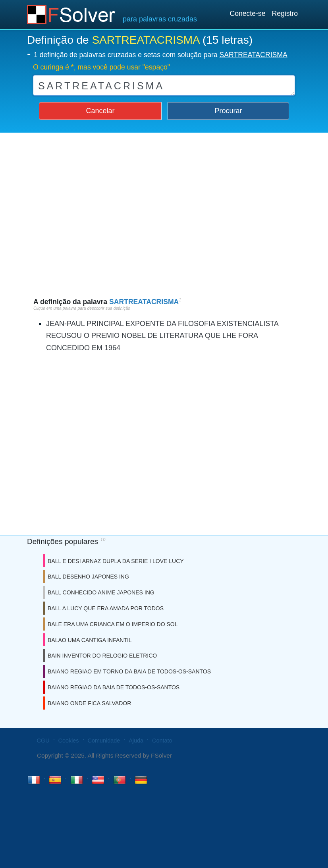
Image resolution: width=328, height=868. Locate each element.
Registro (285, 14)
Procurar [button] (229, 111)
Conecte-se (247, 14)
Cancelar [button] (100, 111)
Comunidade (104, 741)
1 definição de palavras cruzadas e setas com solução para (161, 55)
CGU (43, 741)
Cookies (69, 741)
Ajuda (136, 741)
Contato (162, 741)
